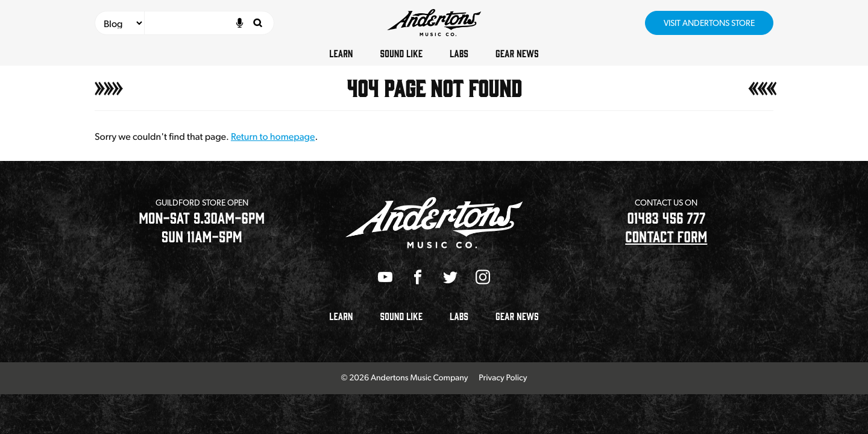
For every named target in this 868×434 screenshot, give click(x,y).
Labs (459, 53)
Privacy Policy (503, 378)
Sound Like (401, 53)
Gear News (517, 53)
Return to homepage (273, 137)
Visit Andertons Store (709, 23)
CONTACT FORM (666, 236)
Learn (341, 53)
